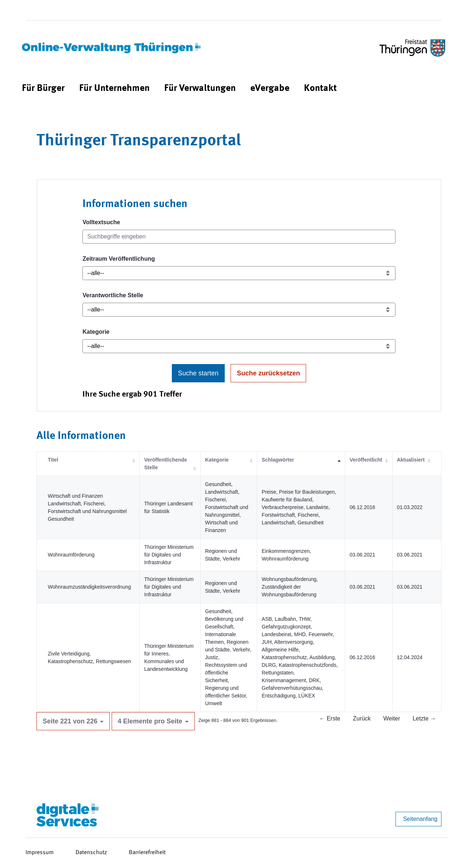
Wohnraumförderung (71, 555)
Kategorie (96, 332)
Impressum (40, 853)
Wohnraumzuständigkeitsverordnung (89, 587)
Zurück (362, 718)
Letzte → (424, 718)
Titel (53, 460)
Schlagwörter (278, 460)
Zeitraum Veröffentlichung (119, 259)
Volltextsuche (101, 222)
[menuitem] (43, 89)
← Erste (330, 718)
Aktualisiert (411, 460)
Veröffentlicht (366, 460)
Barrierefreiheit (147, 853)
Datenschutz (91, 853)
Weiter (392, 718)
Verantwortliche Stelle (113, 295)
